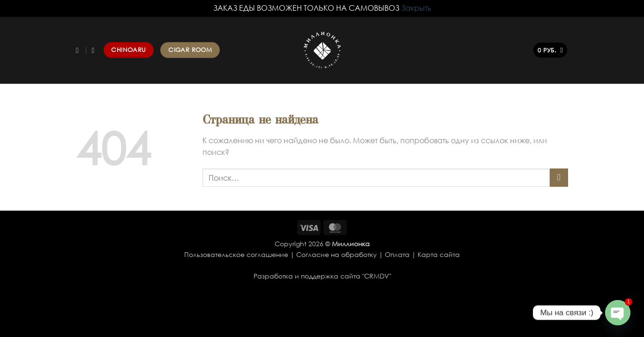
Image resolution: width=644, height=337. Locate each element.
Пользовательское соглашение (236, 254)
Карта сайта (439, 254)
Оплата (397, 254)
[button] (550, 50)
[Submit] (559, 178)
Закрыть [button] (416, 8)
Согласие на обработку (337, 254)
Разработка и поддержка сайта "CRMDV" (322, 276)
